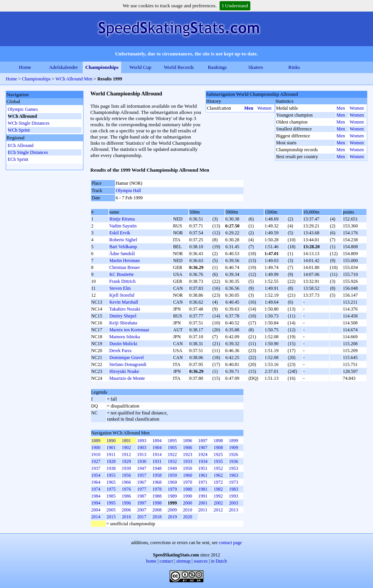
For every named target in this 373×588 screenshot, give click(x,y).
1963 (233, 475)
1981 (203, 489)
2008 (157, 510)
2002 (218, 503)
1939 (127, 468)
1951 (203, 468)
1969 (172, 482)
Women (264, 108)
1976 (127, 489)
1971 (203, 482)
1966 (127, 482)
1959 (172, 475)
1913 (142, 454)
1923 (188, 454)
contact (166, 561)
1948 (157, 468)
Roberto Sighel (123, 240)
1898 (218, 441)
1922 (172, 454)
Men (249, 108)
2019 (172, 517)
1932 (172, 461)
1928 (111, 461)
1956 (127, 475)
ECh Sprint (18, 159)
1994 (96, 503)
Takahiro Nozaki (125, 309)
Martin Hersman (124, 261)
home (151, 561)
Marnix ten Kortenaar (129, 330)
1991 (203, 496)
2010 (188, 510)
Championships (102, 67)
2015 (111, 517)
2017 (142, 517)
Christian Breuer (125, 267)
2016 (127, 517)
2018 (157, 517)
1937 (96, 468)
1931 (157, 461)
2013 (233, 510)
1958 (157, 475)
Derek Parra (120, 351)
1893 (142, 441)
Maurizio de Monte (127, 378)
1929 (127, 461)
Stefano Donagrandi (128, 364)
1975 (111, 489)
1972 (218, 482)
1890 (111, 441)
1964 (96, 482)
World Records (179, 67)
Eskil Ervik (120, 233)
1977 (142, 489)
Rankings (217, 67)
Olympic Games (23, 109)
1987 (142, 496)
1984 (96, 496)
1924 (203, 454)
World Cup (140, 67)
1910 (96, 454)
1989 (172, 496)
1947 (142, 468)
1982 (218, 489)
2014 (96, 517)
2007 (142, 510)
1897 (203, 441)
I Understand (235, 6)
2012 (218, 510)
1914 (157, 454)
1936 (233, 461)
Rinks (294, 67)
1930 (142, 461)
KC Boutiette (122, 274)
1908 (218, 448)
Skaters (256, 67)
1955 (111, 475)
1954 (96, 475)
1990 (188, 496)
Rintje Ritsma (122, 219)
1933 (188, 461)
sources (201, 561)
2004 (96, 510)
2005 (111, 510)
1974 (96, 489)
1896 (188, 441)
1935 (218, 461)
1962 (218, 475)
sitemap (183, 561)
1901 (111, 448)
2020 (188, 517)
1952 (218, 468)
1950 (188, 468)
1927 (96, 461)
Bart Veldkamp (123, 247)
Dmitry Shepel (123, 316)
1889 (96, 441)
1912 (127, 454)
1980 (188, 489)
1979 (172, 489)
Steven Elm (120, 288)
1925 (218, 454)
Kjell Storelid (122, 295)
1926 (233, 454)
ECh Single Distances (28, 152)
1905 (172, 448)
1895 (172, 441)
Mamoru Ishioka (125, 337)
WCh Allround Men (74, 79)
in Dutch (219, 561)
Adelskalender (63, 67)
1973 (233, 482)
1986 (127, 496)
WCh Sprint (19, 130)
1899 (233, 441)
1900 (96, 448)
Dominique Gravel (127, 357)
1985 (111, 496)
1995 (111, 503)
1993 (233, 496)
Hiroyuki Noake (124, 371)
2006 (127, 510)
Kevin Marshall (124, 302)
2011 (203, 510)
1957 (142, 475)
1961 (203, 475)
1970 (188, 482)
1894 (157, 441)
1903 (142, 448)
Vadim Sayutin (123, 226)
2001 (203, 503)
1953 (233, 468)
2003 (233, 503)
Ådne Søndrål (122, 254)
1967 (142, 482)
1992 (218, 496)
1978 (157, 489)
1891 (127, 441)
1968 (157, 482)
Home (25, 67)
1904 (157, 448)
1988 (157, 496)
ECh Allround (21, 145)
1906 (188, 448)
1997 (142, 503)
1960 (188, 475)
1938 (111, 468)
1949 (172, 468)
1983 (233, 489)
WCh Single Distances (29, 123)
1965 (111, 482)
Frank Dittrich (122, 281)
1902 (127, 448)
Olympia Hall (128, 190)
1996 (127, 503)
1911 (111, 454)
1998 (157, 503)
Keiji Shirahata (123, 323)
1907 (203, 448)
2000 (188, 503)
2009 (172, 510)
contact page (230, 543)
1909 (233, 448)
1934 (203, 461)
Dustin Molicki (123, 344)
